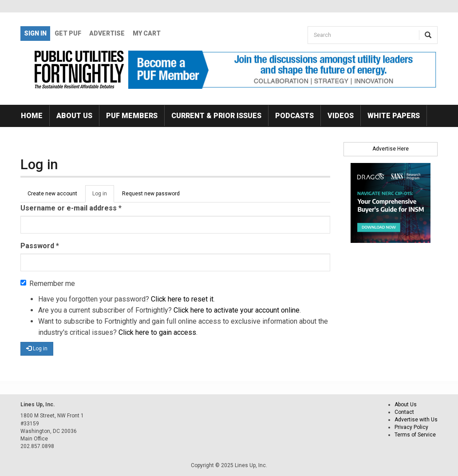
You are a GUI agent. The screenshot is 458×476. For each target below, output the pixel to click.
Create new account (52, 194)
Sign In (35, 33)
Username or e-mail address (71, 208)
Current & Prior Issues (216, 116)
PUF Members (132, 116)
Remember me (48, 284)
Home (32, 116)
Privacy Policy (411, 427)
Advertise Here (391, 149)
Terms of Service (415, 435)
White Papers (394, 116)
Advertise (107, 33)
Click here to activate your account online (237, 310)
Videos (341, 116)
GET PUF (68, 33)
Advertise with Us (416, 420)
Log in (103, 196)
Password (40, 246)
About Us (74, 116)
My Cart (147, 33)
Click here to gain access (157, 332)
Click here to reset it (182, 299)
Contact (404, 412)
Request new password (151, 194)
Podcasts (294, 116)
